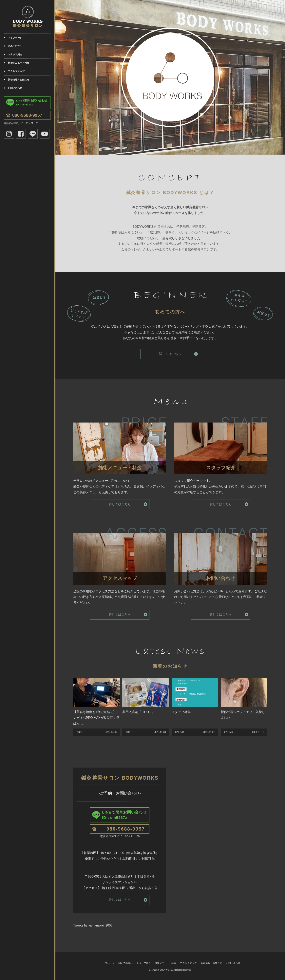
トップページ (15, 38)
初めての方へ (15, 46)
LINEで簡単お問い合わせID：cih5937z (32, 103)
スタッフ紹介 (15, 54)
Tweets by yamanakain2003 (93, 925)
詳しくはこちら (170, 354)
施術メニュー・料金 (19, 63)
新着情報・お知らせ (19, 80)
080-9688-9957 (27, 115)
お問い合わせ (15, 88)
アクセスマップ (16, 71)
